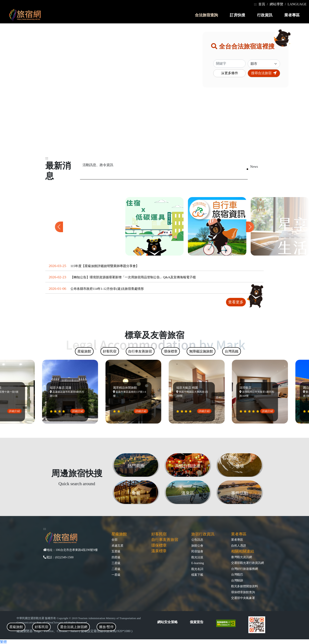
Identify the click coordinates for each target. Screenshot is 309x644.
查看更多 (236, 302)
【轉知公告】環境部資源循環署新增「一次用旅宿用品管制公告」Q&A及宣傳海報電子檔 (133, 277)
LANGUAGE (297, 4)
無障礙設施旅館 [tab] (201, 351)
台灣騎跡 (237, 580)
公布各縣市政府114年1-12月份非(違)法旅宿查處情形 (107, 289)
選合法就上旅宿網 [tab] (74, 627)
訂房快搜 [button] (237, 15)
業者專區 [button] (292, 15)
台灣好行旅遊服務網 (245, 569)
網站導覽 (276, 4)
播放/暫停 (106, 627)
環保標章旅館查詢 (243, 592)
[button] (250, 227)
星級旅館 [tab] (16, 627)
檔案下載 (197, 575)
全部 (114, 540)
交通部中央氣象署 (243, 598)
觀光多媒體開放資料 (245, 586)
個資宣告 (197, 622)
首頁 (262, 4)
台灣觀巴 (237, 574)
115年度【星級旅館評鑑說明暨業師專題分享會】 (105, 266)
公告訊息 (197, 540)
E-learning (198, 563)
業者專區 (237, 540)
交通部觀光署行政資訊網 (247, 563)
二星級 (116, 569)
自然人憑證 (239, 546)
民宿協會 (197, 551)
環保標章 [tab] (171, 351)
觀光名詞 (197, 569)
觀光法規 (197, 557)
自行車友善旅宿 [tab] (140, 351)
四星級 (116, 557)
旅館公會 (197, 546)
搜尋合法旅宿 (264, 73)
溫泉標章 (159, 551)
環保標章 (159, 545)
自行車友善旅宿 (165, 540)
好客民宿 (159, 534)
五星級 (116, 551)
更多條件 (229, 73)
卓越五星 (117, 546)
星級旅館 (119, 534)
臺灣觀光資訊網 (242, 557)
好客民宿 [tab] (41, 627)
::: (255, 4)
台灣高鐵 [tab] (232, 351)
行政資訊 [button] (265, 15)
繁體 (3, 642)
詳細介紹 (16, 411)
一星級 (116, 575)
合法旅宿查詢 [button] (206, 15)
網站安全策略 (167, 622)
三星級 (116, 563)
